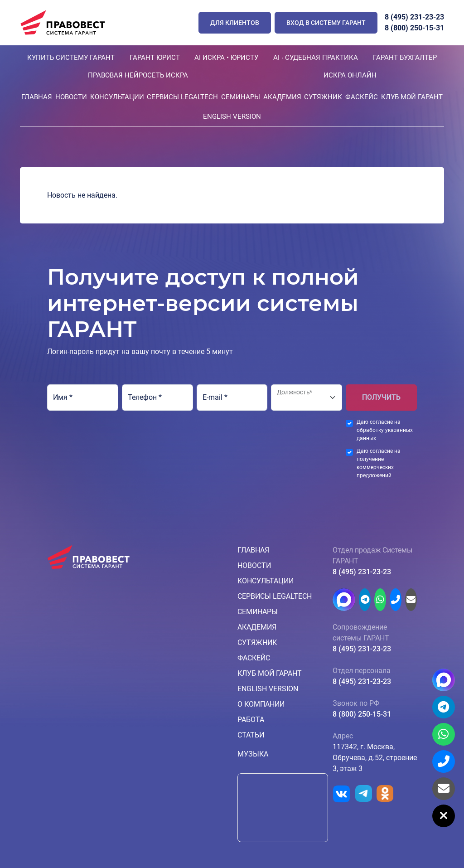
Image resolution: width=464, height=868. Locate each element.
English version (232, 116)
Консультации (117, 97)
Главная (37, 97)
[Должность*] (307, 398)
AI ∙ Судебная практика (316, 58)
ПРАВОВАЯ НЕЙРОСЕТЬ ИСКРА (138, 75)
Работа (251, 720)
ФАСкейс (362, 97)
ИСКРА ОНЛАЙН (350, 75)
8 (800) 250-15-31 (414, 28)
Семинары (241, 97)
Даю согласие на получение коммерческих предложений (379, 463)
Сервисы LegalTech (182, 97)
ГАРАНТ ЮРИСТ (155, 58)
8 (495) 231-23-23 (414, 17)
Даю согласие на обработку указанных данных (385, 430)
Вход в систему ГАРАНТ (326, 23)
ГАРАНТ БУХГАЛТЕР (405, 58)
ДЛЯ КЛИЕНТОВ (235, 23)
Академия (282, 97)
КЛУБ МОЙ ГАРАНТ (412, 97)
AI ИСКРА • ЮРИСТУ (226, 58)
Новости (71, 97)
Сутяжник (323, 97)
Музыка (253, 754)
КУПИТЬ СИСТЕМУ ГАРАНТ (71, 58)
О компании (261, 704)
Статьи (251, 735)
